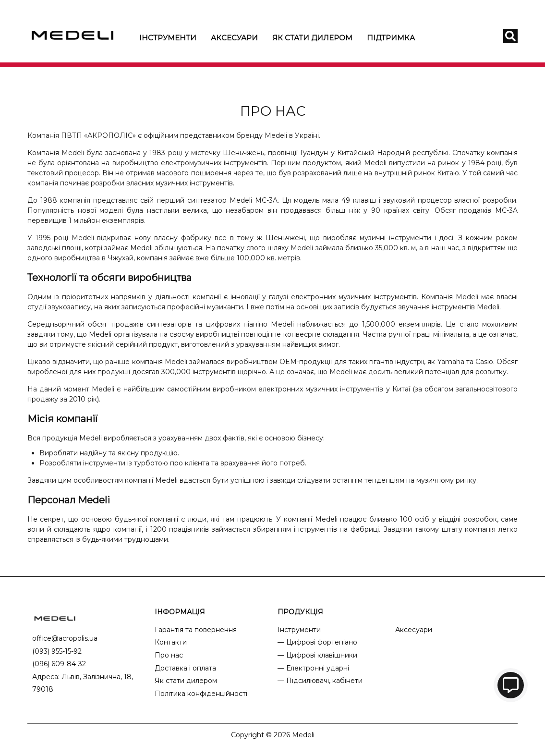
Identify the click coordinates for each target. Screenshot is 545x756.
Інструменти (168, 38)
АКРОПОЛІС (110, 135)
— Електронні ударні (313, 668)
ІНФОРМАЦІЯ (180, 612)
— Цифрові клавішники (317, 655)
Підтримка (391, 38)
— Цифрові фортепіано (317, 642)
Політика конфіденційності (201, 694)
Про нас (169, 655)
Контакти (171, 642)
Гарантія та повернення (196, 630)
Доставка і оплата (185, 668)
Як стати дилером (312, 38)
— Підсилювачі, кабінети (320, 681)
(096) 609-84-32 (59, 664)
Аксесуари (234, 38)
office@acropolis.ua (65, 638)
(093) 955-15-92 (57, 651)
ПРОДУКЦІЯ (300, 612)
